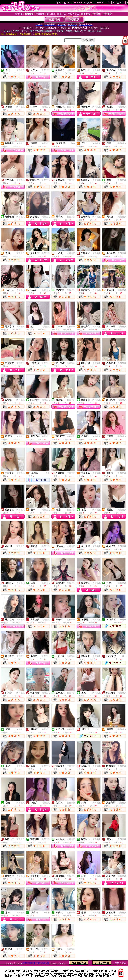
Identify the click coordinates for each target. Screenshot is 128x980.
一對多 (72, 143)
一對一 (123, 620)
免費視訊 (20, 70)
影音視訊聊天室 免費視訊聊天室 (36, 963)
